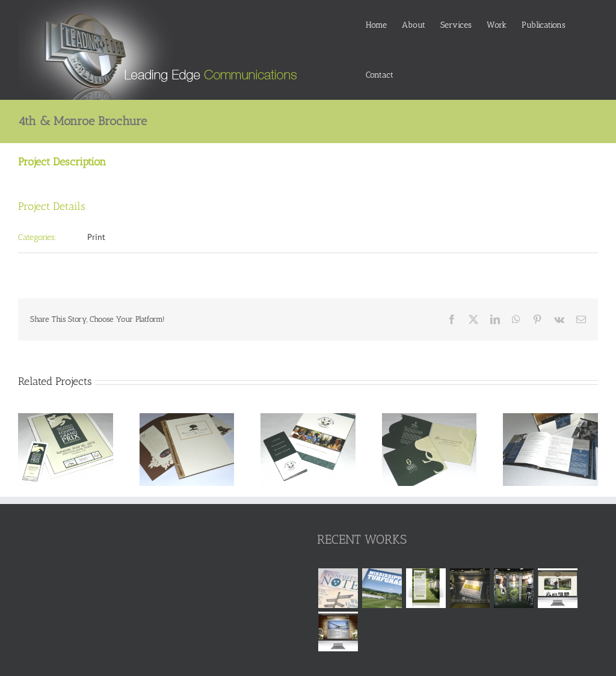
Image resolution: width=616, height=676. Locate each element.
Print (96, 237)
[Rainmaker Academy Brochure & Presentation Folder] (550, 419)
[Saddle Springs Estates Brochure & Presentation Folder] (430, 419)
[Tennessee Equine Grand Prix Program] (66, 419)
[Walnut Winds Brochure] (187, 419)
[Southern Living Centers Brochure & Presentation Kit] (308, 419)
